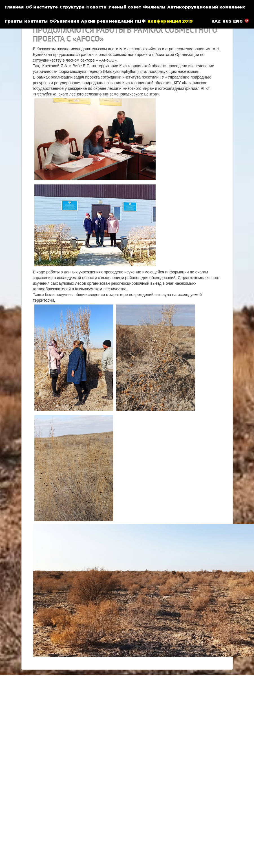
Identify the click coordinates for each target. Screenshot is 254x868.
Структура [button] (72, 7)
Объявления (64, 21)
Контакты (36, 21)
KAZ (216, 21)
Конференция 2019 (170, 21)
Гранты (14, 21)
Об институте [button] (42, 7)
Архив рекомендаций (107, 21)
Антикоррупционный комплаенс (206, 7)
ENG (238, 21)
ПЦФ (140, 21)
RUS (227, 21)
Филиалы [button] (154, 7)
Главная (14, 7)
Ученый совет (125, 7)
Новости (96, 7)
